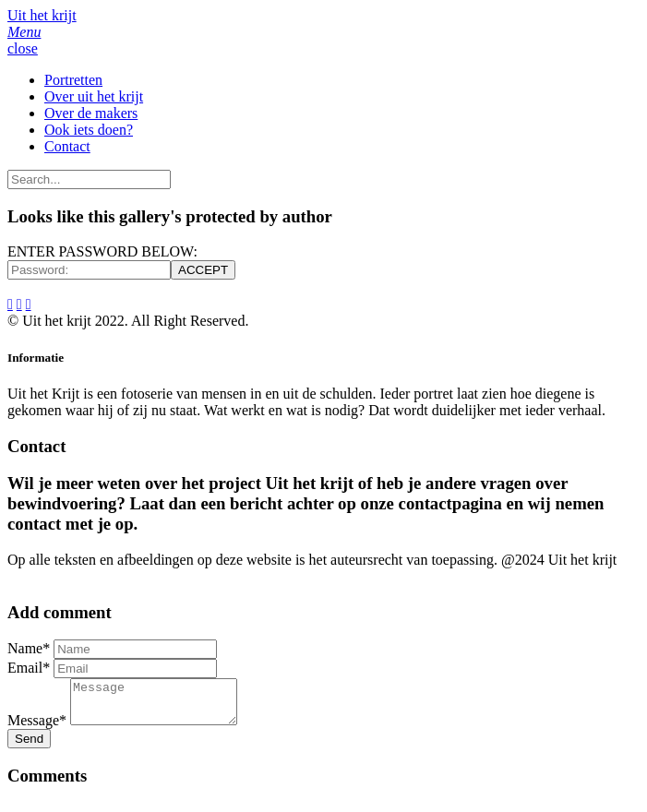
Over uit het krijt (94, 96)
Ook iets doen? (89, 130)
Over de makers (91, 113)
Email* (29, 668)
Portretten (73, 80)
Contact (67, 146)
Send (29, 747)
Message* (37, 728)
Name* (29, 648)
